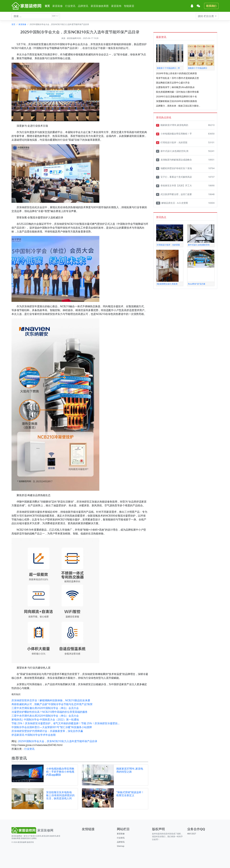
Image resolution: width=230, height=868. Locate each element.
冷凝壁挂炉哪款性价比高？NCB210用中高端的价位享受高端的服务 (50, 712)
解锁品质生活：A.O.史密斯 (172, 203)
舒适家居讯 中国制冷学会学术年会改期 (34, 735)
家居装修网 (72, 38)
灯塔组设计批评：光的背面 (172, 142)
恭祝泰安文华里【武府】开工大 (174, 186)
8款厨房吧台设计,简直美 (167, 284)
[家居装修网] (27, 6)
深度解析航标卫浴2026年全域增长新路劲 (176, 101)
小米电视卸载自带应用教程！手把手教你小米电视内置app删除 (60, 772)
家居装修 (57, 6)
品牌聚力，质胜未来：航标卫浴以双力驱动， (178, 106)
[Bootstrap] (33, 830)
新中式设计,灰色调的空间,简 (172, 151)
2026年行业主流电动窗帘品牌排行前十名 (176, 96)
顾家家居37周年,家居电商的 (172, 125)
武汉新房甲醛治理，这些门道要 (174, 194)
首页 (47, 6)
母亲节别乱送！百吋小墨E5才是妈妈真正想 (177, 78)
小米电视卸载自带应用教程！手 (174, 134)
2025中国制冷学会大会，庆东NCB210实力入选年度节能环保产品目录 (58, 741)
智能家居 (129, 6)
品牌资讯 (83, 6)
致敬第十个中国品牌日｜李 (168, 68)
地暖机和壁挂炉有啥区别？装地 (174, 168)
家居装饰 (116, 6)
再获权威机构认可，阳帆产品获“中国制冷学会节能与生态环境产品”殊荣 (52, 704)
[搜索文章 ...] (36, 16)
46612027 (192, 834)
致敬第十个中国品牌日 (198, 68)
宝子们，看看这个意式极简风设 (174, 177)
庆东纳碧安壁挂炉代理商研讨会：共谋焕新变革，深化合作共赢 (47, 731)
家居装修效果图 (100, 6)
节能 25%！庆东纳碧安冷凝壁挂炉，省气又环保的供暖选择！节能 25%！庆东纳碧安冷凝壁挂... (65, 723)
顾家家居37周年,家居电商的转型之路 (130, 770)
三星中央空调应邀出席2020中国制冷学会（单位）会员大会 (45, 708)
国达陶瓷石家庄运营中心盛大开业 (173, 83)
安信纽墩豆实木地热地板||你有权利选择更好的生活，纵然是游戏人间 (60, 795)
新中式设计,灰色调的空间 (199, 245)
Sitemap (121, 846)
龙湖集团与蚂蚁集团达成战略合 (174, 160)
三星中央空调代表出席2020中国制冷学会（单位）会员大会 (45, 716)
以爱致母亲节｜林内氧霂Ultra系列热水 (175, 87)
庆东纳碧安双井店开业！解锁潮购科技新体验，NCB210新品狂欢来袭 (51, 700)
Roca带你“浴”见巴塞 (197, 284)
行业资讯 (70, 6)
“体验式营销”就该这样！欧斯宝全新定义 (130, 794)
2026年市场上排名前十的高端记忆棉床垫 (176, 73)
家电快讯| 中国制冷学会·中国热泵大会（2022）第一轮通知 (45, 719)
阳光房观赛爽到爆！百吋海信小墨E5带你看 (177, 92)
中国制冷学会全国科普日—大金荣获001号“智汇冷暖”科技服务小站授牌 (52, 727)
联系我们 (211, 6)
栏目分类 (206, 16)
